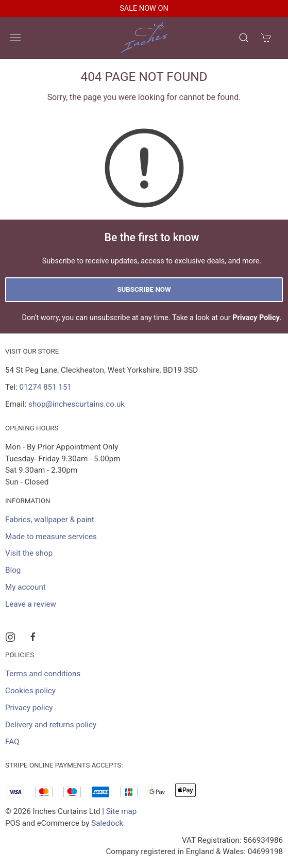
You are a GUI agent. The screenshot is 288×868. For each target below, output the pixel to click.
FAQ (12, 742)
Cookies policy (30, 691)
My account (26, 587)
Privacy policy (29, 708)
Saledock (107, 823)
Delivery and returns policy (51, 725)
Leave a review (31, 604)
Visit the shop (29, 553)
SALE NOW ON (144, 9)
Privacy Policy (256, 318)
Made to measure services (51, 537)
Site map (122, 811)
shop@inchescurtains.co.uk (77, 404)
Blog (13, 570)
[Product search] (244, 38)
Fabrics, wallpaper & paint (50, 520)
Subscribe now (144, 289)
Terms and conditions (43, 674)
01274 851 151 (46, 387)
